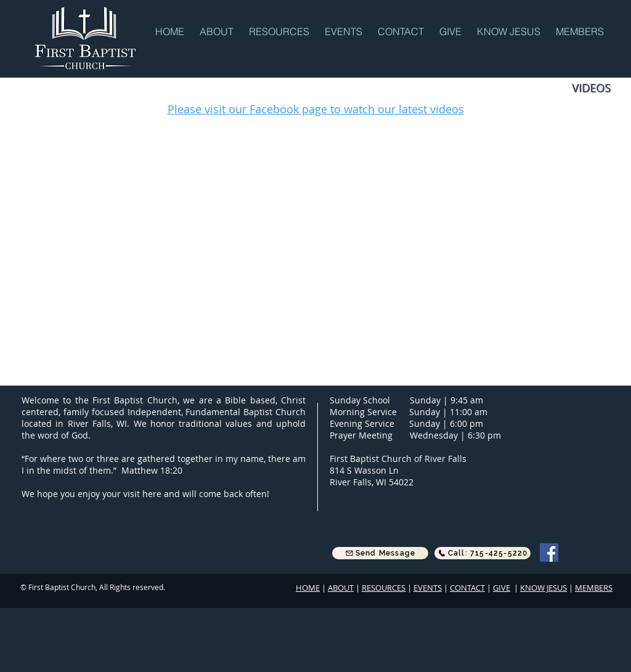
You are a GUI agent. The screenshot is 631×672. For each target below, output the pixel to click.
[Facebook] (549, 553)
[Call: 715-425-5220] (482, 553)
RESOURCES (384, 588)
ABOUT (341, 588)
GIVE (502, 588)
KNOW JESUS (543, 588)
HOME (308, 588)
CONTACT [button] (467, 588)
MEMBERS (594, 588)
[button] (218, 31)
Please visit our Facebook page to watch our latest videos (316, 109)
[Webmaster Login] (239, 644)
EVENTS (428, 588)
